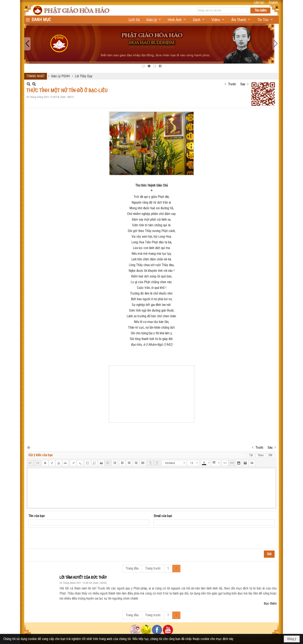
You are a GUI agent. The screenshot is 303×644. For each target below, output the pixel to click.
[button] (154, 20)
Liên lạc (259, 2)
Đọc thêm (270, 603)
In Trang (28, 447)
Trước (232, 84)
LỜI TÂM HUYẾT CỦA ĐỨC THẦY (83, 577)
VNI (270, 455)
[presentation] (60, 538)
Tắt (251, 455)
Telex (261, 455)
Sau (243, 84)
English (273, 2)
